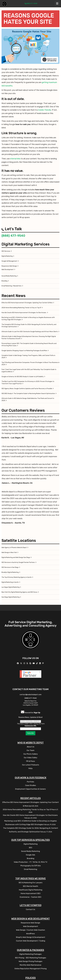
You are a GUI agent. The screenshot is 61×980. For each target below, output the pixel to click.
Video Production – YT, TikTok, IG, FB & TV (30, 862)
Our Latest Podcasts (31, 765)
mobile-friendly (45, 110)
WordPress (30, 934)
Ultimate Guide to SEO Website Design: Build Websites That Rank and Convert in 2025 (28, 399)
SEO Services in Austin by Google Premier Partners (18, 562)
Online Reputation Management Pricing (30, 969)
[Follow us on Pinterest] (43, 663)
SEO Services (6, 251)
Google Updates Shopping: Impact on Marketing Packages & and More (24, 351)
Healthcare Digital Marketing (31, 890)
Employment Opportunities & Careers (30, 789)
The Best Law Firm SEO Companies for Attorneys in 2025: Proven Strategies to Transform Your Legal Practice (28, 383)
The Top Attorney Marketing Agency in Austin (17, 577)
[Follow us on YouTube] (34, 663)
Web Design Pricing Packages (30, 961)
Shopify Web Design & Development (30, 937)
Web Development (8, 270)
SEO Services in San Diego (10, 567)
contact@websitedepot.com (31, 695)
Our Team (30, 750)
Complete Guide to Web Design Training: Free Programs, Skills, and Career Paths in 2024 (28, 357)
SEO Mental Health (30, 886)
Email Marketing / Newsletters (12, 286)
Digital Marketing (7, 256)
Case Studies (31, 785)
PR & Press (31, 761)
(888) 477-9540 (31, 4)
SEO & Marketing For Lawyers (30, 883)
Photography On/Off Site (31, 866)
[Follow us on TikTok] (37, 663)
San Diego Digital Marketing (11, 597)
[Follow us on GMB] (31, 663)
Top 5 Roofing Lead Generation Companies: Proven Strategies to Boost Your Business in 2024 (30, 364)
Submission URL (31, 726)
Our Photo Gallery (31, 754)
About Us (31, 747)
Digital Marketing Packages (30, 954)
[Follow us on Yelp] (28, 663)
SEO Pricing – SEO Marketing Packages (31, 958)
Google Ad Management (9, 261)
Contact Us (30, 909)
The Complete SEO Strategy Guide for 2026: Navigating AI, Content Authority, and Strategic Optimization (29, 326)
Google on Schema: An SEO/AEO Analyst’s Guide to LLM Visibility (23, 377)
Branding (4, 281)
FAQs (30, 768)
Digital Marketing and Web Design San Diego (16, 557)
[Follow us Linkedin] (40, 663)
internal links (15, 159)
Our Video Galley (30, 758)
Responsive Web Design (9, 266)
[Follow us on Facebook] (18, 663)
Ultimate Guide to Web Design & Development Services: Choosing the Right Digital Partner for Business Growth (29, 338)
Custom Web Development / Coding (31, 941)
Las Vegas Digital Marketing (11, 587)
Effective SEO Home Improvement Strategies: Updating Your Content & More (27, 303)
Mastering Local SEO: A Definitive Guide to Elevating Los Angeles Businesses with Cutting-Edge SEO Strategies (28, 319)
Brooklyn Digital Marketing (10, 572)
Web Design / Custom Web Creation (30, 930)
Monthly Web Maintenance (30, 965)
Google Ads (30, 855)
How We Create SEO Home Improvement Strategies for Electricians (24, 313)
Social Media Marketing (9, 276)
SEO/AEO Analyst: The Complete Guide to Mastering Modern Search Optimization (28, 394)
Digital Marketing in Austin (10, 582)
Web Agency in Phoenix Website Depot (14, 548)
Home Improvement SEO (31, 893)
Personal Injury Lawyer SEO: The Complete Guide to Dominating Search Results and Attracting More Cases (29, 345)
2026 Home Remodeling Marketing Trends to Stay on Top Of (21, 308)
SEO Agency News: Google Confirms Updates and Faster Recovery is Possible (27, 389)
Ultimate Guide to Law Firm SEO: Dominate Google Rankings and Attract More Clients (30, 332)
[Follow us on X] (21, 663)
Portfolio (30, 782)
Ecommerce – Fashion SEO (31, 897)
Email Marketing (31, 869)
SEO (30, 848)
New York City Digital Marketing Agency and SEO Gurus (19, 592)
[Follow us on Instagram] (25, 663)
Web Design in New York (9, 553)
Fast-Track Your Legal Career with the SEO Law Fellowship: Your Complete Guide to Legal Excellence (29, 371)
